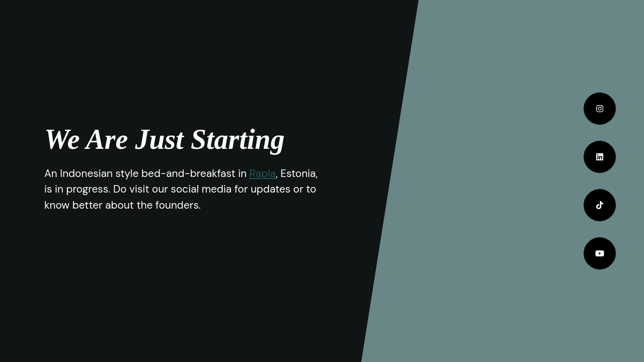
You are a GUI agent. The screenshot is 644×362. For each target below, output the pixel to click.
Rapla (263, 173)
